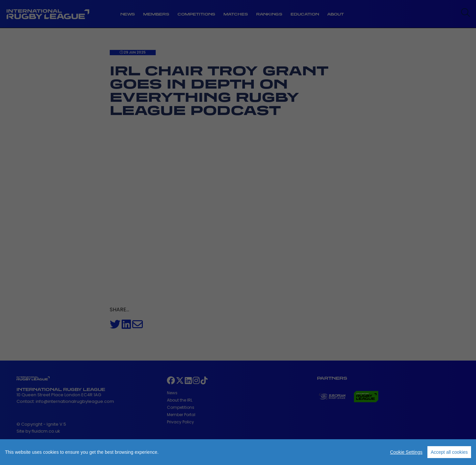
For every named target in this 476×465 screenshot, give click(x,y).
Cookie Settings (406, 452)
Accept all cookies (449, 452)
